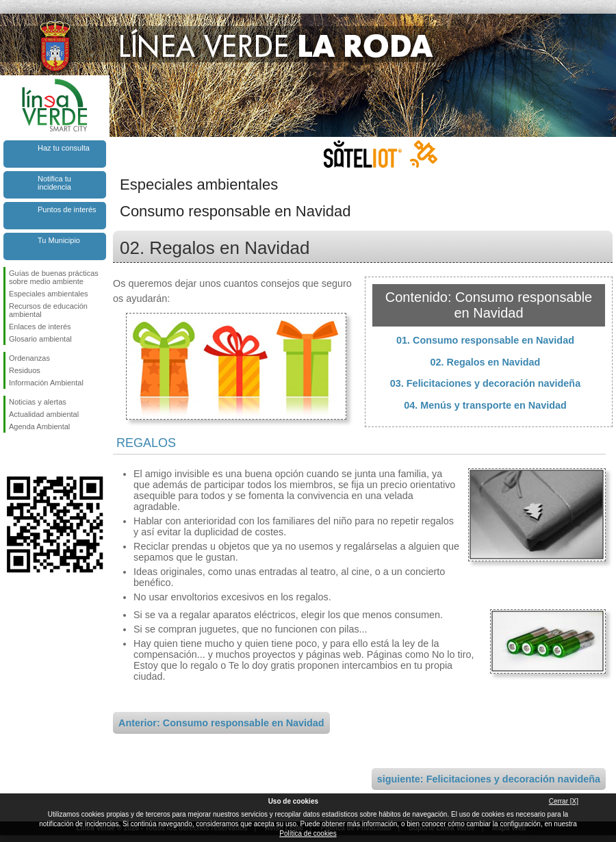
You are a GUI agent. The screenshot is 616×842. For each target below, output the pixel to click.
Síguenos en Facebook (12, 455)
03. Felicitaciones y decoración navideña (485, 383)
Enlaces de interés (40, 327)
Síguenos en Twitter (34, 455)
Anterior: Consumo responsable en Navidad (221, 723)
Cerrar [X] (564, 801)
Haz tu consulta (64, 148)
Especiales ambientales (49, 294)
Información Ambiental (46, 383)
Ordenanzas (29, 358)
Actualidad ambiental (44, 414)
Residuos (25, 370)
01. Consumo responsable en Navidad (485, 340)
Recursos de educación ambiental (48, 310)
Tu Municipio (59, 240)
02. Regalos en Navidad (486, 362)
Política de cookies (308, 833)
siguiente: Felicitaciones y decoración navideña (489, 779)
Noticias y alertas (38, 402)
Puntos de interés (67, 209)
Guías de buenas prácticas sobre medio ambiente (54, 277)
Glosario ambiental (40, 339)
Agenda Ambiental (39, 426)
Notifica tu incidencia (54, 183)
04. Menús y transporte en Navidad (485, 405)
